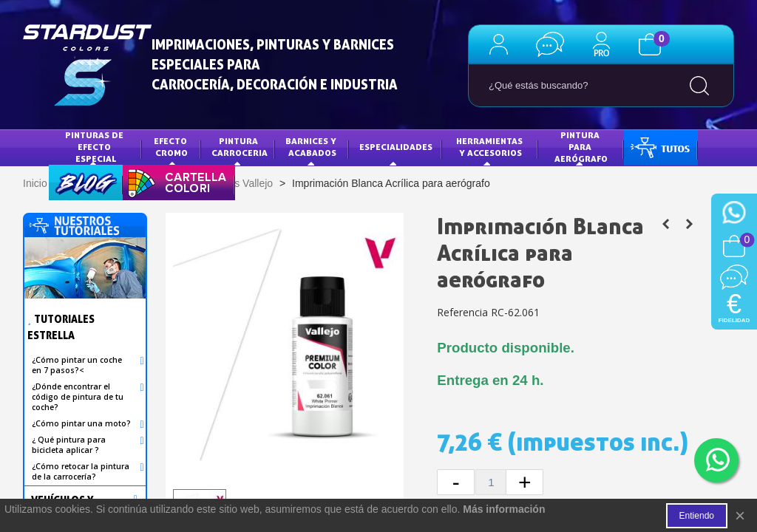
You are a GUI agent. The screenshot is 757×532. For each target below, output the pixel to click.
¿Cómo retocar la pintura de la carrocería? (81, 471)
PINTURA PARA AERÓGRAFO (581, 146)
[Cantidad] (491, 482)
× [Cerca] (740, 515)
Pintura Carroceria (240, 147)
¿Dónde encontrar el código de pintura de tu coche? (78, 397)
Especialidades (396, 147)
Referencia (462, 312)
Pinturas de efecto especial (95, 146)
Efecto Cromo (172, 147)
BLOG (71, 181)
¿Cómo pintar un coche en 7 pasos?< (77, 365)
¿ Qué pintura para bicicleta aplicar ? (69, 445)
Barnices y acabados (312, 147)
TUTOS (649, 147)
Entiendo (697, 516)
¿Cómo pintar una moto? (81, 423)
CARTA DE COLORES (175, 181)
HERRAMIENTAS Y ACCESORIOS (490, 147)
